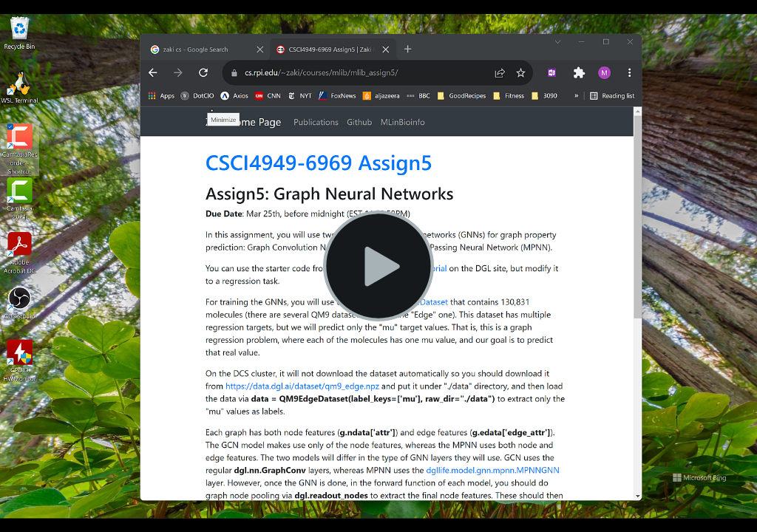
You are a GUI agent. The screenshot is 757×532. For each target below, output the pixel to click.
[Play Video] (378, 266)
